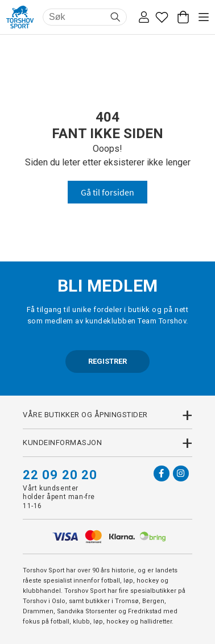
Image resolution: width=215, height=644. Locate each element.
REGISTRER (108, 361)
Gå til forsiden (108, 192)
